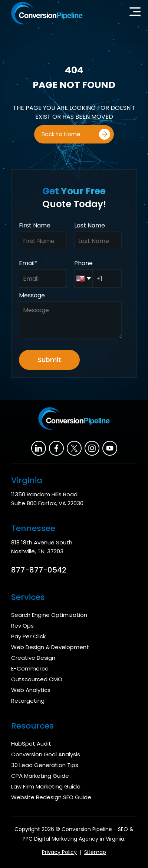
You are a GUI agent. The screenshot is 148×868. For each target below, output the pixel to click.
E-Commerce (30, 668)
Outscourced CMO (37, 679)
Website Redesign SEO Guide (51, 797)
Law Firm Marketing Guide (46, 786)
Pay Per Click (28, 636)
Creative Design (33, 658)
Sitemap (95, 852)
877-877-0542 (39, 570)
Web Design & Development (50, 647)
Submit (49, 360)
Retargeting (28, 701)
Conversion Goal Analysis (46, 754)
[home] (45, 13)
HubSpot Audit (31, 744)
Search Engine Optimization (49, 615)
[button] (135, 13)
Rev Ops (22, 626)
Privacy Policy (59, 852)
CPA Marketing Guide (40, 776)
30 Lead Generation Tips (45, 765)
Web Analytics (31, 690)
